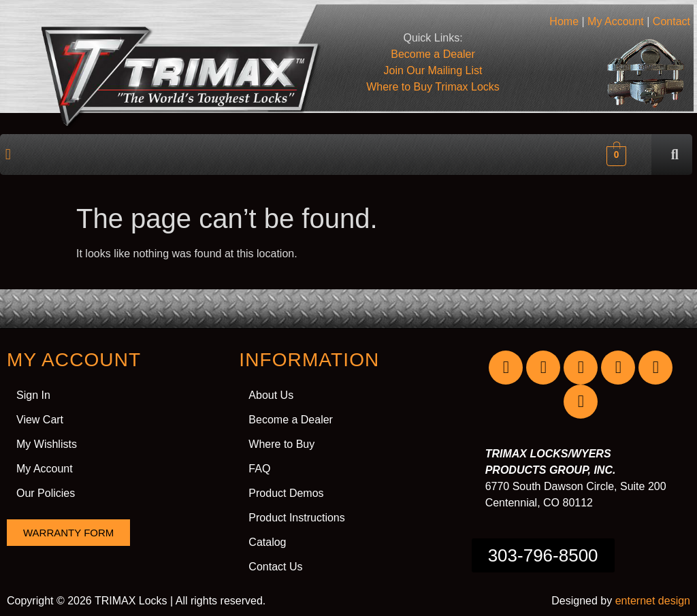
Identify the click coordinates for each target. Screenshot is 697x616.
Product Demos (286, 493)
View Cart (40, 420)
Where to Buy (433, 87)
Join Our (433, 70)
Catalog (267, 542)
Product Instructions (296, 518)
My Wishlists (47, 444)
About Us (271, 395)
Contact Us (275, 567)
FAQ (259, 469)
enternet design (653, 601)
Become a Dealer (291, 420)
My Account (616, 21)
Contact (671, 21)
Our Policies (46, 493)
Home (564, 21)
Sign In (33, 395)
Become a (433, 54)
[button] (8, 154)
